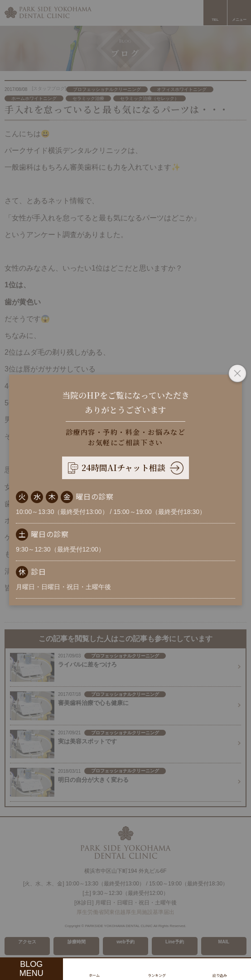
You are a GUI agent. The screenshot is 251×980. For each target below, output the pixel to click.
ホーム (94, 975)
